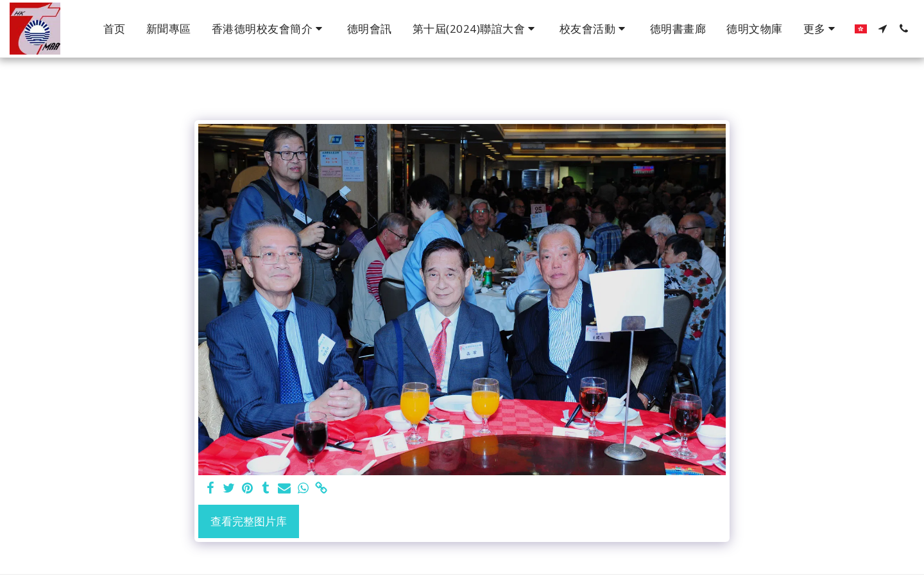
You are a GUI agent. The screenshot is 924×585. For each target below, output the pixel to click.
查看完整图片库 (249, 521)
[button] (269, 29)
